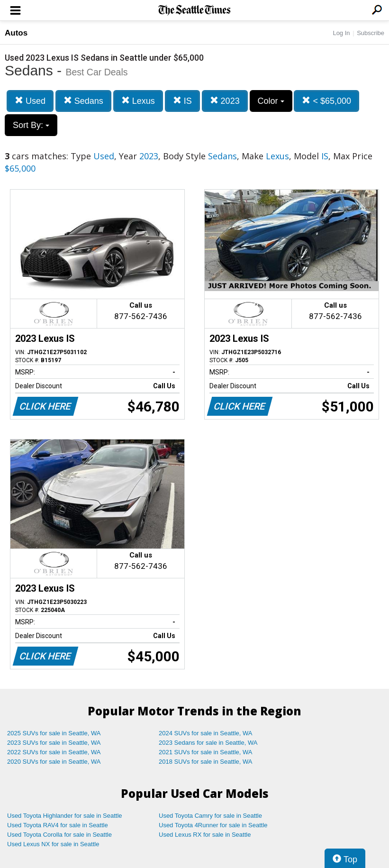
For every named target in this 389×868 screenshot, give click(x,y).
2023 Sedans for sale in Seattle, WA (208, 743)
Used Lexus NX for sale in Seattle (53, 844)
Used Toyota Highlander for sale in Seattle (65, 816)
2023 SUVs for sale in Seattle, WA (54, 743)
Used (30, 101)
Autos (16, 33)
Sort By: (31, 125)
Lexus (138, 101)
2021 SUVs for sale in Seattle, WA (206, 752)
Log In (341, 33)
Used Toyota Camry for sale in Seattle (210, 816)
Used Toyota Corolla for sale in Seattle (59, 835)
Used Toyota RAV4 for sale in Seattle (58, 825)
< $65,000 (326, 101)
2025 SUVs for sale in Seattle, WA (54, 733)
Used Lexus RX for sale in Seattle (205, 835)
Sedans (83, 101)
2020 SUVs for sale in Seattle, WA (54, 762)
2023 (225, 101)
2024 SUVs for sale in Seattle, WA (206, 733)
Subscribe (371, 33)
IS (182, 101)
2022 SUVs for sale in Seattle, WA (54, 752)
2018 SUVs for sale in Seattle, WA (206, 762)
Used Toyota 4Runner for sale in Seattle (213, 825)
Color (271, 101)
